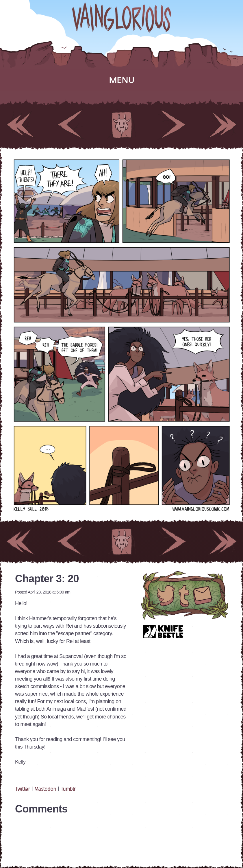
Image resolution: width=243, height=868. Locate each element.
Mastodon (45, 789)
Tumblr (68, 789)
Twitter (23, 789)
